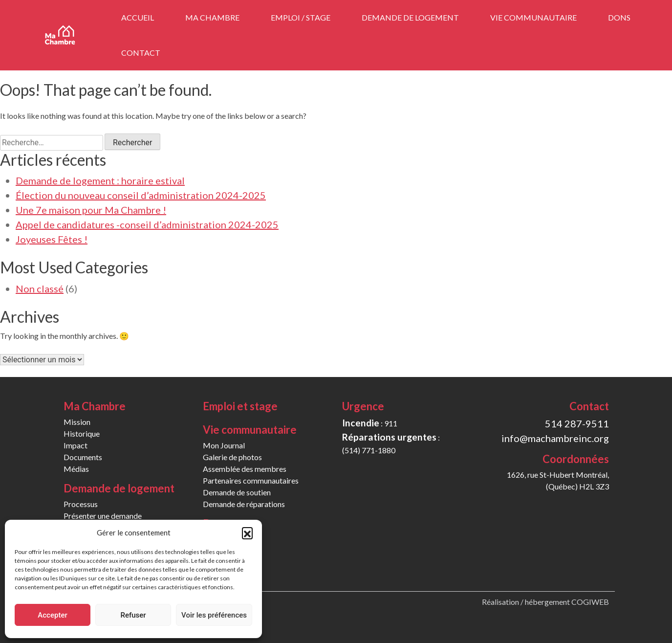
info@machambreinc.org (555, 438)
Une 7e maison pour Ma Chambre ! (91, 210)
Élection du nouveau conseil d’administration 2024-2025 (141, 195)
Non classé (40, 288)
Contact (141, 53)
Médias (76, 469)
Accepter (52, 615)
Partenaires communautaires (251, 480)
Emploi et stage (240, 406)
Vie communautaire (533, 17)
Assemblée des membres (245, 469)
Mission (77, 422)
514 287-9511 (577, 423)
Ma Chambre (212, 17)
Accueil (138, 17)
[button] (247, 532)
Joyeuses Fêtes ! (52, 239)
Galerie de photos (232, 457)
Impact (76, 445)
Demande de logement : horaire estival (100, 180)
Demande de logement (410, 17)
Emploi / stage (301, 17)
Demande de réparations (244, 504)
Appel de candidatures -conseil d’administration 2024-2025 (147, 224)
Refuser (133, 615)
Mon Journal (224, 445)
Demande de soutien (237, 492)
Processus (81, 504)
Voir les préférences (214, 615)
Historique (82, 433)
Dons (619, 17)
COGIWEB (590, 602)
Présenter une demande (103, 516)
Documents (83, 457)
